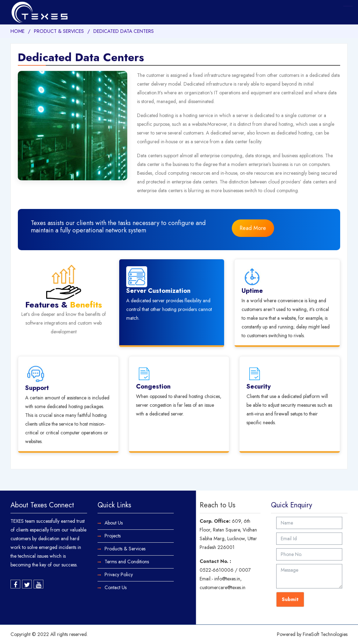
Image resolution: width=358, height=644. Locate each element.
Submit (290, 599)
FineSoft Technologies (325, 634)
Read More (253, 228)
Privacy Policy (119, 574)
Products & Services (125, 549)
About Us (114, 523)
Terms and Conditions (127, 562)
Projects (113, 536)
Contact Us (116, 587)
